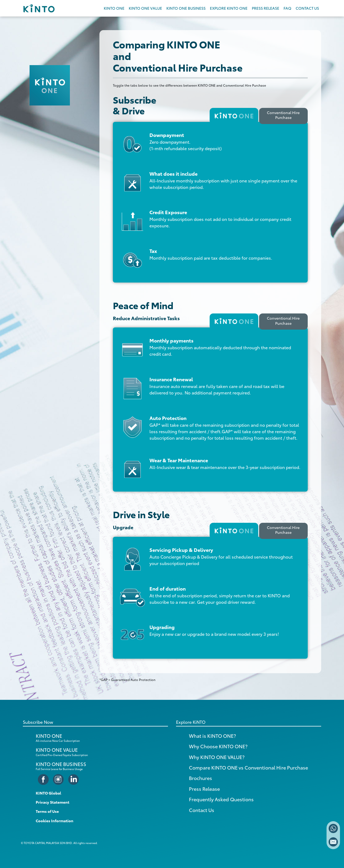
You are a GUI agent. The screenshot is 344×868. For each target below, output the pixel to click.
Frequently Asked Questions (221, 799)
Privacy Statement (53, 802)
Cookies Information (55, 821)
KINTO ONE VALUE (145, 8)
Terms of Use (47, 811)
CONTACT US (307, 8)
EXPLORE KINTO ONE (229, 8)
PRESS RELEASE (266, 8)
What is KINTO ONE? (212, 736)
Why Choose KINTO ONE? (218, 746)
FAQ (287, 8)
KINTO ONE (114, 8)
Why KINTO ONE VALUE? (217, 757)
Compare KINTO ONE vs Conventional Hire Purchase (248, 767)
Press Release (204, 789)
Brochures (200, 778)
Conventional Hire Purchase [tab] (283, 115)
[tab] (234, 116)
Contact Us (202, 810)
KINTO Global (49, 793)
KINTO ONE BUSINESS (186, 8)
